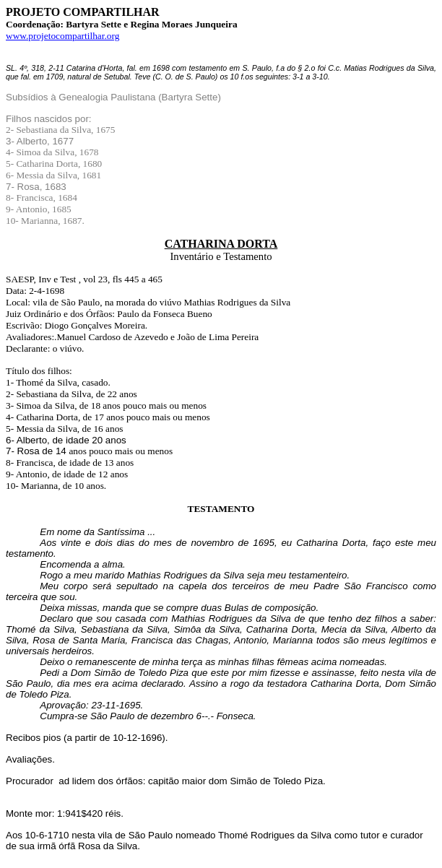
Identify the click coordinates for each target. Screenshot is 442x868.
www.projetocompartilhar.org (62, 36)
